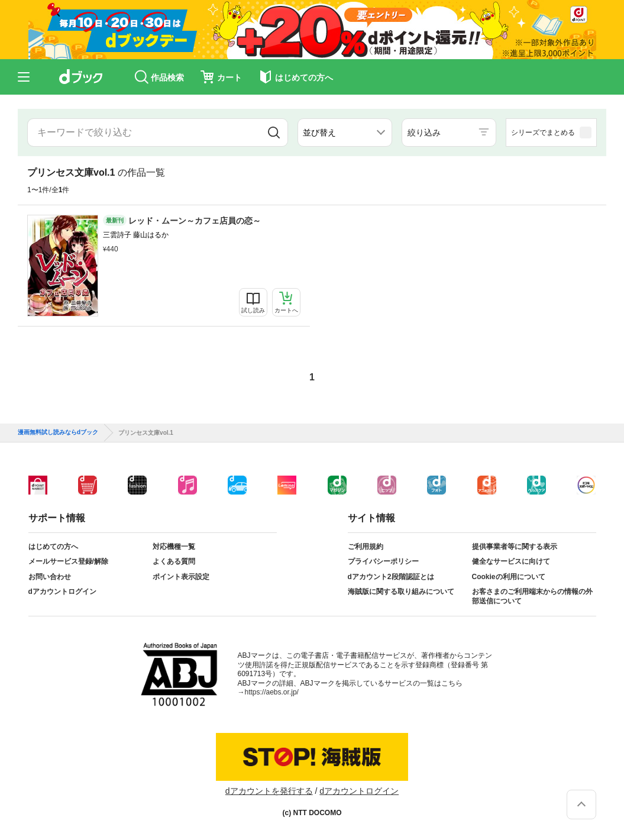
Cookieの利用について (509, 577)
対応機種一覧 (174, 547)
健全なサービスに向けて (511, 561)
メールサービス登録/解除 (68, 561)
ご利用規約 (366, 547)
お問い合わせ (50, 577)
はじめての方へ (53, 547)
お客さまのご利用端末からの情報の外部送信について (532, 596)
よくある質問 (174, 561)
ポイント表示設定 (181, 577)
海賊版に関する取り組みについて (401, 592)
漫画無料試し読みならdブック (58, 432)
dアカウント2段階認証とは (391, 577)
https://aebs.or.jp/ (272, 692)
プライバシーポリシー (383, 561)
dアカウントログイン (62, 592)
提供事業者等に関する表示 (515, 547)
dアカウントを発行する (269, 791)
